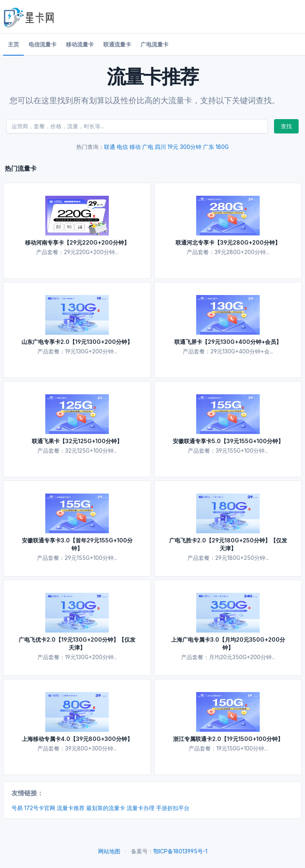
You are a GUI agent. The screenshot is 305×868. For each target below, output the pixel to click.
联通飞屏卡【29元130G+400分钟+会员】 (228, 342)
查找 (286, 126)
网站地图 (109, 851)
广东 (208, 147)
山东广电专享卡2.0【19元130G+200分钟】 (77, 342)
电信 (122, 147)
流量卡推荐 (71, 808)
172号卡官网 (40, 808)
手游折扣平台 (173, 808)
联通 (110, 147)
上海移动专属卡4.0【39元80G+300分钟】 (77, 739)
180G (222, 147)
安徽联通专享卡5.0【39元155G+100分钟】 (228, 441)
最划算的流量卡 (106, 808)
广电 (148, 147)
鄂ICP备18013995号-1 (180, 851)
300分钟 (191, 147)
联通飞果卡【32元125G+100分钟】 (77, 441)
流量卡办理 (141, 808)
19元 (173, 147)
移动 (135, 147)
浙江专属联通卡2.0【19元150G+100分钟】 (228, 739)
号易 (17, 808)
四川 (160, 147)
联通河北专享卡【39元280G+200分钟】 (228, 242)
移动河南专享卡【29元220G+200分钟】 (77, 242)
